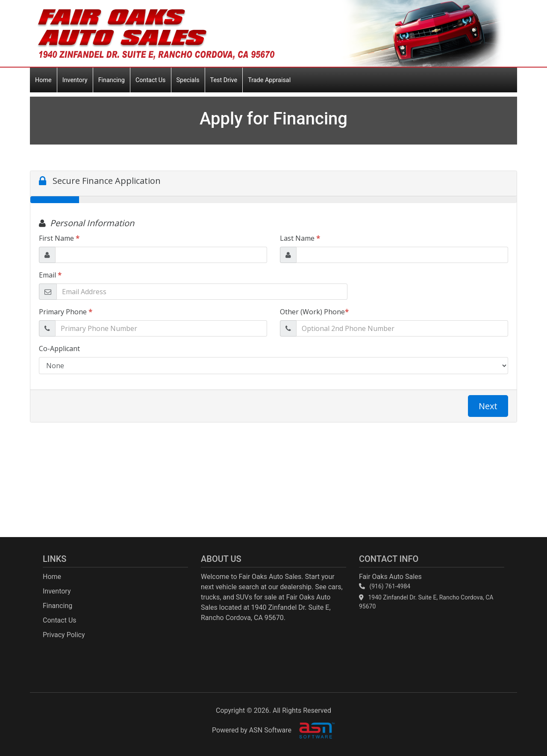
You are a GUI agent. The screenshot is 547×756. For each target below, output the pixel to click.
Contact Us (151, 80)
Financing (112, 80)
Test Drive (224, 80)
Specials (188, 80)
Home (43, 80)
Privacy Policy (64, 635)
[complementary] (521, 730)
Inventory (75, 80)
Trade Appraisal (269, 80)
